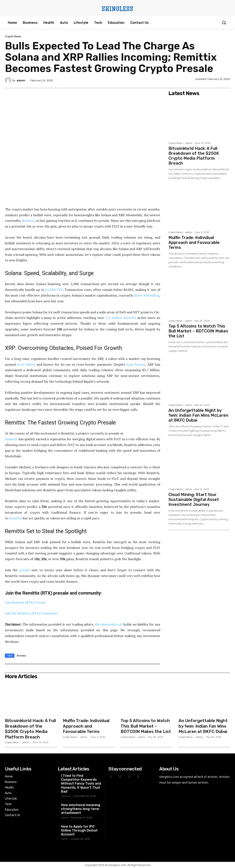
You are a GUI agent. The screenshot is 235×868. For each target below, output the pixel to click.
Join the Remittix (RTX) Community (31, 613)
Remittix (28, 221)
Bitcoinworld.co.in (109, 624)
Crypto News (13, 36)
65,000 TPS (54, 290)
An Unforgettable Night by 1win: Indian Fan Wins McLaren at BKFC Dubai (198, 415)
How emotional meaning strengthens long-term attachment (81, 809)
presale (25, 570)
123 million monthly (121, 318)
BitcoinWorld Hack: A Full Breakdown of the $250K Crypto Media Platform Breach (194, 156)
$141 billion (26, 364)
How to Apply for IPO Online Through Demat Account (79, 830)
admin (21, 80)
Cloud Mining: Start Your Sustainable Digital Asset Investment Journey (194, 499)
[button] (224, 23)
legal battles (136, 364)
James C (66, 796)
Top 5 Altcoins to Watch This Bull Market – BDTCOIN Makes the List (198, 331)
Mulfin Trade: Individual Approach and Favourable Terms (194, 242)
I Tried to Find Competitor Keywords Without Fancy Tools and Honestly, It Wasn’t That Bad (81, 784)
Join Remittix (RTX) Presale (25, 602)
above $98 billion (147, 295)
